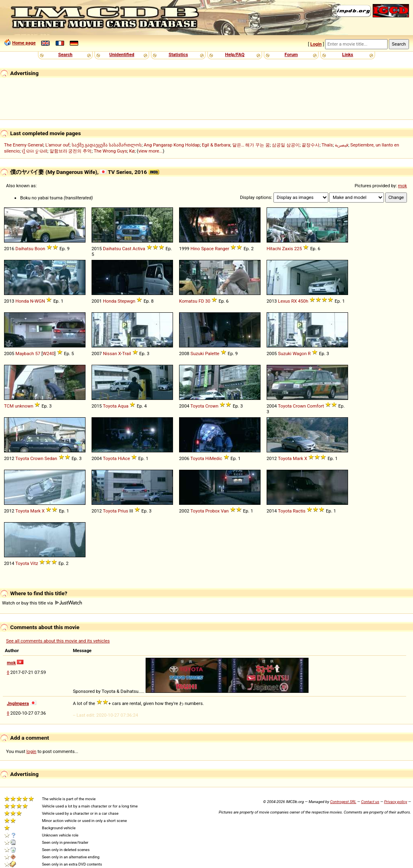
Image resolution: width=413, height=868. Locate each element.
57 (38, 353)
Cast (127, 249)
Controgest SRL (343, 802)
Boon (40, 249)
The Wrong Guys (110, 151)
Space (208, 249)
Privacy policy (395, 802)
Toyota (110, 406)
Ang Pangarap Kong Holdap (172, 145)
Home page (24, 43)
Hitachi (274, 249)
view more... (151, 151)
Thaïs (327, 145)
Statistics (178, 54)
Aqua (123, 406)
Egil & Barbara (216, 145)
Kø (132, 151)
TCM (9, 406)
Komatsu (188, 301)
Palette (212, 353)
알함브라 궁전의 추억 (71, 151)
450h (303, 301)
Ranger (222, 249)
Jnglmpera (18, 703)
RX (294, 301)
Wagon (299, 353)
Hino (195, 249)
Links (347, 54)
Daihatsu (24, 249)
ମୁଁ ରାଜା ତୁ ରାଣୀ (34, 151)
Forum (291, 54)
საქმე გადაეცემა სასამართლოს (107, 145)
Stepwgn (126, 301)
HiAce (124, 458)
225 (298, 249)
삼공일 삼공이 (286, 145)
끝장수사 (311, 145)
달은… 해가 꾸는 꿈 (251, 145)
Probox (213, 511)
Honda (22, 301)
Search (65, 54)
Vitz (34, 563)
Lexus (284, 301)
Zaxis (287, 249)
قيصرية (341, 145)
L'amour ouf (57, 145)
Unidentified (122, 54)
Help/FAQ (235, 54)
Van (225, 511)
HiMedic (214, 458)
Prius (123, 511)
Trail (127, 353)
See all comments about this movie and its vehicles (58, 641)
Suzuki (197, 353)
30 (208, 301)
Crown (212, 406)
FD (201, 301)
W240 (49, 353)
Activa (139, 249)
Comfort (315, 406)
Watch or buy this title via (42, 603)
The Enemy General (24, 145)
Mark (298, 458)
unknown (24, 406)
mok (403, 186)
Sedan (51, 458)
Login (316, 44)
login (32, 751)
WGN (40, 301)
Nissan (110, 353)
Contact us (370, 802)
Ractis (299, 511)
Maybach (25, 353)
